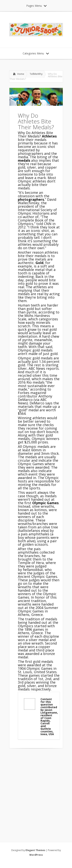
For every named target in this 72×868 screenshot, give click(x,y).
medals (24, 160)
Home (21, 74)
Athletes (49, 136)
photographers (31, 199)
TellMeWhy (36, 74)
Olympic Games (45, 503)
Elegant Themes (35, 850)
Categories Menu (36, 53)
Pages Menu (36, 6)
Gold (39, 263)
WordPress (36, 855)
